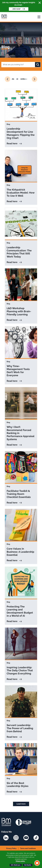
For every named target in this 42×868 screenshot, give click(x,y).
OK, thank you (16, 865)
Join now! (16, 9)
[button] (37, 863)
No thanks (28, 865)
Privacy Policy (11, 848)
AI (17, 79)
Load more (21, 804)
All (13, 79)
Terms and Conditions (28, 848)
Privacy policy (20, 861)
